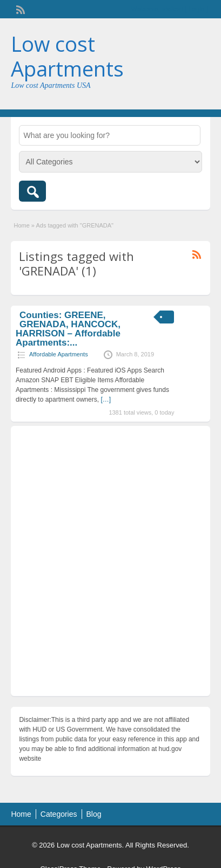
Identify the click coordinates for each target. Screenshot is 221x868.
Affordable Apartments (59, 354)
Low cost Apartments (67, 56)
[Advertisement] (110, 564)
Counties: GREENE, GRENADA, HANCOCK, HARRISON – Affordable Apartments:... (68, 329)
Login (196, 9)
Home (21, 225)
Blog (94, 814)
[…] (106, 399)
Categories (59, 814)
